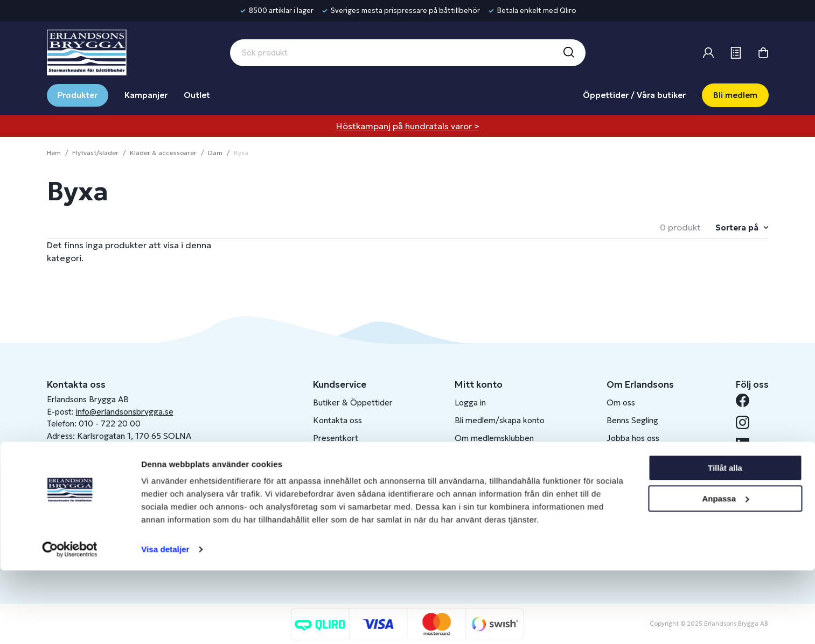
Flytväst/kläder (95, 153)
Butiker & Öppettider (353, 402)
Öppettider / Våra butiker (634, 95)
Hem (54, 153)
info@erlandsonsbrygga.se (125, 412)
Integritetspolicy (344, 474)
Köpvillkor (332, 456)
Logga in (470, 402)
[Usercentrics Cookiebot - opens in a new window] (70, 623)
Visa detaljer (165, 623)
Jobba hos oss (633, 438)
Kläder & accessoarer (163, 153)
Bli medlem (735, 95)
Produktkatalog (342, 491)
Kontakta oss (337, 420)
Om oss (621, 402)
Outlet (197, 95)
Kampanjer (146, 95)
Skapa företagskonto (494, 456)
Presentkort (336, 438)
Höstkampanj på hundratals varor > (408, 126)
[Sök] (568, 53)
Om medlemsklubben (494, 438)
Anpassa (725, 572)
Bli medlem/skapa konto (500, 420)
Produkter (78, 95)
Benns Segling (632, 420)
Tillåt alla (725, 541)
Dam (215, 153)
